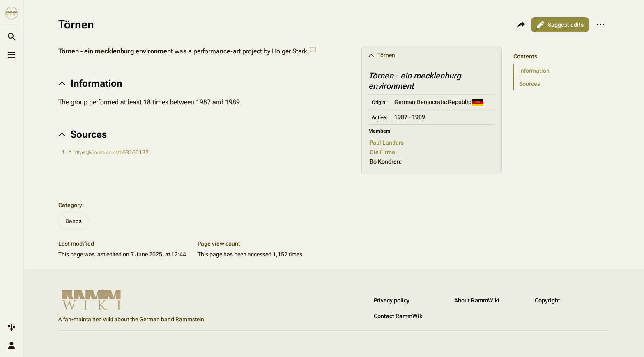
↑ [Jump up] (70, 152)
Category (70, 205)
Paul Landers (387, 143)
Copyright (547, 300)
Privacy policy (392, 300)
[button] (561, 71)
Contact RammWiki (399, 316)
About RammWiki (477, 300)
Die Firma (382, 152)
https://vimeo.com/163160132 (111, 152)
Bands (74, 221)
